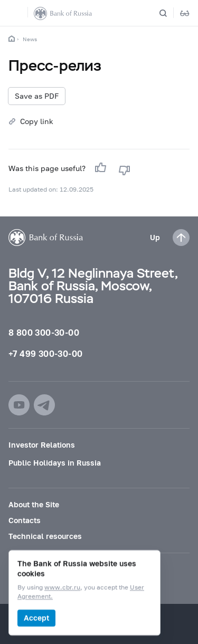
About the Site (34, 504)
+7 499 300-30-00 (45, 353)
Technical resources (45, 536)
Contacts (25, 520)
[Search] (169, 13)
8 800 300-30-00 (44, 332)
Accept (36, 618)
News (30, 39)
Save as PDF (37, 96)
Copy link (37, 121)
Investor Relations (42, 445)
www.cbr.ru (62, 588)
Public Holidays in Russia (55, 463)
